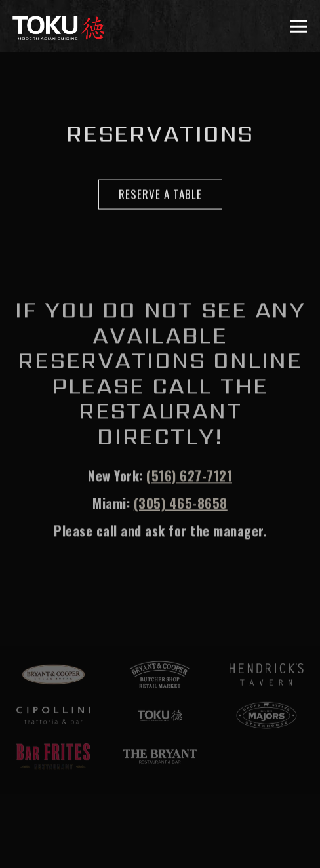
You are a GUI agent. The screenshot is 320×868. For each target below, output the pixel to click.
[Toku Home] (58, 26)
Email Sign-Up (160, 848)
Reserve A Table (160, 194)
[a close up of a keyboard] (53, 757)
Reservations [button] (160, 806)
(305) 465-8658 (181, 504)
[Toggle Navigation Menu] (299, 27)
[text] (267, 675)
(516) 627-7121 (189, 477)
